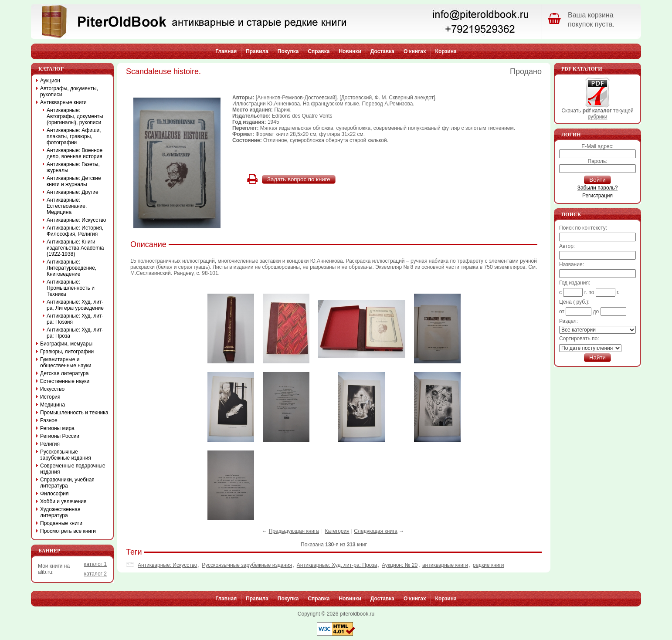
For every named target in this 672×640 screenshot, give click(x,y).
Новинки (350, 51)
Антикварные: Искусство (168, 565)
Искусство (52, 389)
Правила (257, 51)
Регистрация (597, 196)
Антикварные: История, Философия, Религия (75, 231)
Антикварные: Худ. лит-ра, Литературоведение (75, 305)
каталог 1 (95, 564)
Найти (597, 357)
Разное (49, 420)
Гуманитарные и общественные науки (66, 362)
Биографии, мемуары (66, 344)
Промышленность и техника (74, 413)
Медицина (53, 405)
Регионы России (60, 436)
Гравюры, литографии (67, 352)
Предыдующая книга (294, 531)
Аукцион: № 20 (400, 565)
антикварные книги (445, 565)
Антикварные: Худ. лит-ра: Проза (337, 565)
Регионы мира (57, 428)
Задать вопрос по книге (299, 179)
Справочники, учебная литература (67, 483)
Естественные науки (65, 381)
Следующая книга (376, 531)
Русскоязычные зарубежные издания (247, 565)
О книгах (415, 51)
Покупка (288, 51)
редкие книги (489, 565)
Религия (50, 444)
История (50, 397)
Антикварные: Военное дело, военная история (75, 153)
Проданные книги (61, 523)
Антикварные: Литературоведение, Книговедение (71, 268)
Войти (597, 180)
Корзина (446, 51)
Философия (54, 494)
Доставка (382, 51)
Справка (319, 51)
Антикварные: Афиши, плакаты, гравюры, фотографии (74, 136)
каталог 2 (95, 574)
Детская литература (64, 373)
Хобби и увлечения (63, 501)
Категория (337, 531)
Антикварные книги (63, 102)
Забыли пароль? (598, 188)
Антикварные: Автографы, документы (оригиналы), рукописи (75, 116)
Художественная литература (60, 512)
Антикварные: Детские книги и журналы (74, 181)
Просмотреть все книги (68, 531)
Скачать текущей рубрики (597, 111)
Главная (226, 51)
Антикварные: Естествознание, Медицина (67, 206)
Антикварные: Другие (73, 192)
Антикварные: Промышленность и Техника (71, 288)
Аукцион (50, 81)
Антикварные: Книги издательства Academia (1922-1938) (75, 248)
